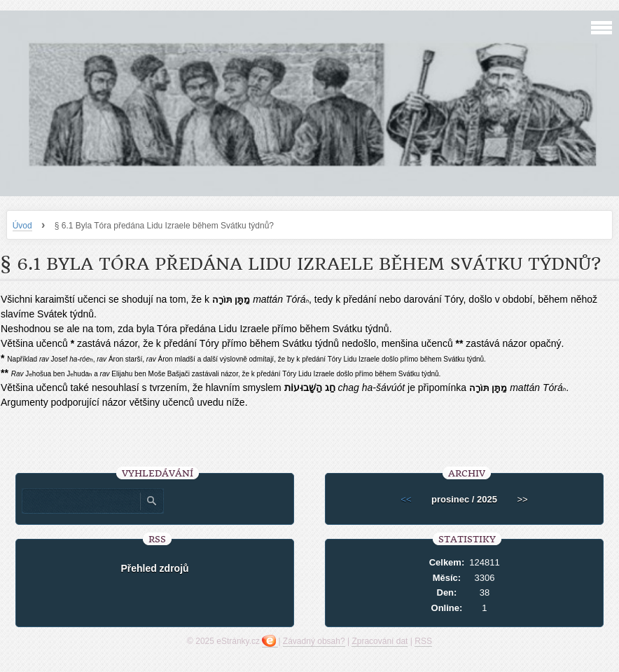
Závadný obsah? (314, 641)
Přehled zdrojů (154, 568)
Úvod (22, 226)
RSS (423, 641)
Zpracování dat (380, 641)
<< (406, 499)
